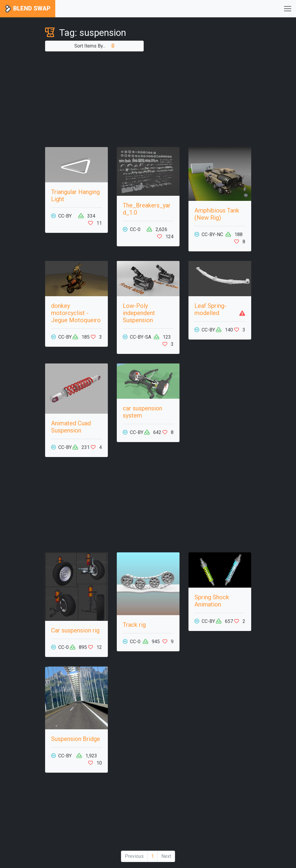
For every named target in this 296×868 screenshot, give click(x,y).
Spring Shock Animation (212, 601)
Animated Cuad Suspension (71, 427)
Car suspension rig (75, 630)
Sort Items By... (94, 46)
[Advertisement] (148, 99)
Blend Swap (28, 9)
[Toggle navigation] (288, 9)
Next (166, 856)
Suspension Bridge (76, 739)
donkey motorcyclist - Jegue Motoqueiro (76, 313)
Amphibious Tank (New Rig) (217, 214)
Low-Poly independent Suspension (139, 313)
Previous (134, 856)
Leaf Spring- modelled (210, 309)
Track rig (134, 625)
